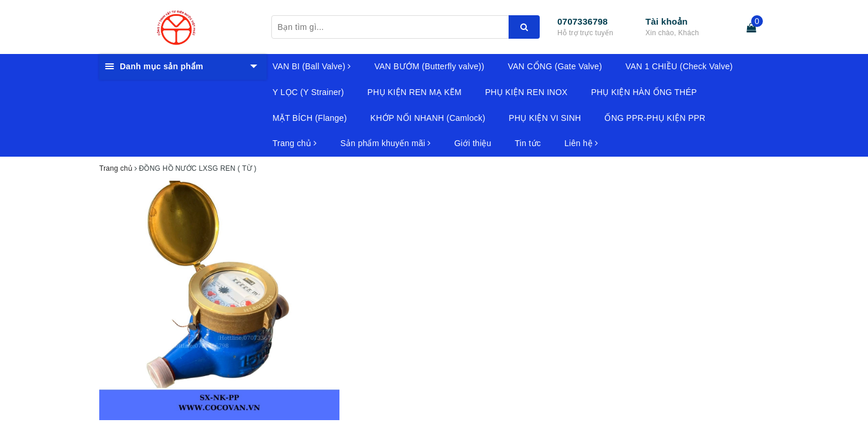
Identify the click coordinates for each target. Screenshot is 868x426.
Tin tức (528, 143)
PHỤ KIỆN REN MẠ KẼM (415, 92)
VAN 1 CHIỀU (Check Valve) (679, 66)
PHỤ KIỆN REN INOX (526, 92)
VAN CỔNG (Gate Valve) (555, 66)
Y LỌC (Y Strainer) (308, 92)
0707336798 (583, 21)
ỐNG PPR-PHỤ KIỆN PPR (655, 118)
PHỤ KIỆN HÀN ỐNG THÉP (644, 92)
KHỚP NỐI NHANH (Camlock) (428, 118)
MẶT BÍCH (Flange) (310, 118)
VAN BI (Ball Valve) (312, 66)
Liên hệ (581, 143)
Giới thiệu (472, 143)
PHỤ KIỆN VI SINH (545, 118)
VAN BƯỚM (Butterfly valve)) (429, 66)
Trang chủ (295, 143)
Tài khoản (667, 21)
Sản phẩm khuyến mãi (385, 143)
